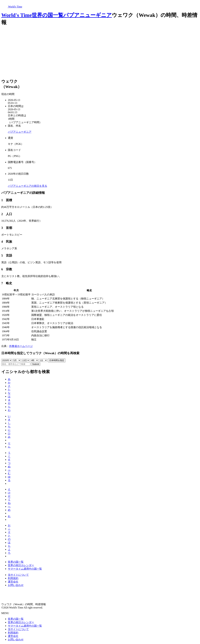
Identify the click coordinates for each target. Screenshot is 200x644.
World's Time (17, 15)
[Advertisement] (100, 53)
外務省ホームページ (21, 346)
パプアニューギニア (88, 15)
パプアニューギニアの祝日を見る (27, 186)
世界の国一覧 (48, 15)
